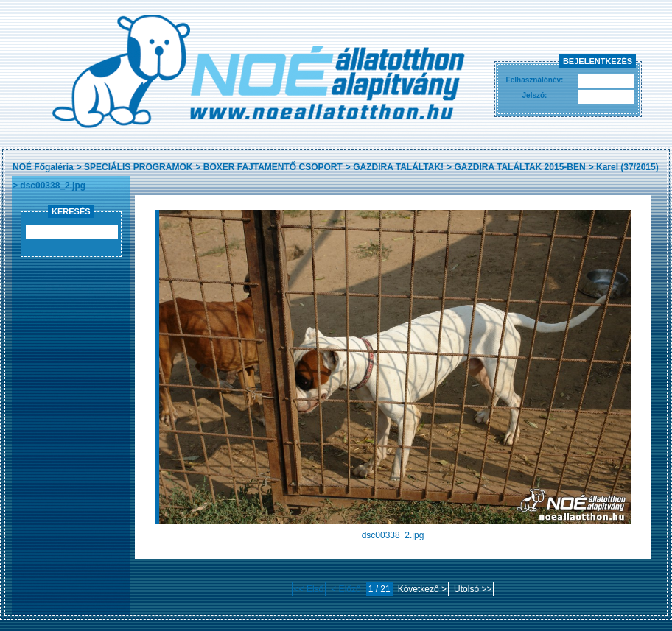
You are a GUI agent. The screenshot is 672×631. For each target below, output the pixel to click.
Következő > (422, 589)
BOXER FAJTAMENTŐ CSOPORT (273, 167)
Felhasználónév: (535, 80)
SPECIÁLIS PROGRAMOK (138, 167)
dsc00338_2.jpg (53, 186)
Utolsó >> (473, 589)
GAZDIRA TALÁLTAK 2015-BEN (519, 167)
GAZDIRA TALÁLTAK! (398, 167)
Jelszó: (535, 95)
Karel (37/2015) (627, 167)
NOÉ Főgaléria (43, 167)
